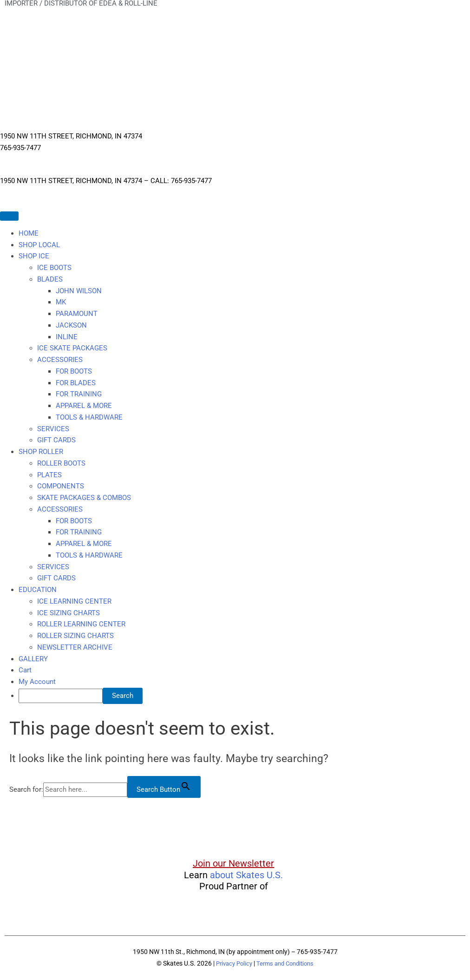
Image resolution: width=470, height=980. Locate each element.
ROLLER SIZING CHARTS (75, 636)
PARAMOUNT (77, 314)
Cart (25, 670)
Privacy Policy (231, 963)
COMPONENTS (61, 486)
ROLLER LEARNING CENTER (81, 624)
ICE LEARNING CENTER (74, 601)
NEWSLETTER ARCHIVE (75, 647)
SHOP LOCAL (39, 245)
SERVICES (53, 429)
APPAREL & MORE (84, 406)
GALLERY (33, 659)
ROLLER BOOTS (61, 463)
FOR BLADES (76, 383)
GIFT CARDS (56, 440)
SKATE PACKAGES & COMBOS (84, 498)
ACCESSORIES (60, 360)
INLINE (67, 337)
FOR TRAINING (79, 394)
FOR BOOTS (74, 371)
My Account (37, 682)
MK (61, 302)
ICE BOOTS (54, 268)
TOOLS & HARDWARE (89, 417)
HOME (29, 233)
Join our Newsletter (233, 863)
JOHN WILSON (79, 291)
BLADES (50, 279)
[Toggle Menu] (9, 216)
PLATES (49, 475)
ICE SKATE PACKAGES (72, 348)
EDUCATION (38, 590)
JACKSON (71, 325)
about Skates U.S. (246, 875)
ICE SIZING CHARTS (69, 613)
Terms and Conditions (287, 963)
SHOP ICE (34, 256)
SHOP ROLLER (41, 452)
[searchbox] (61, 696)
